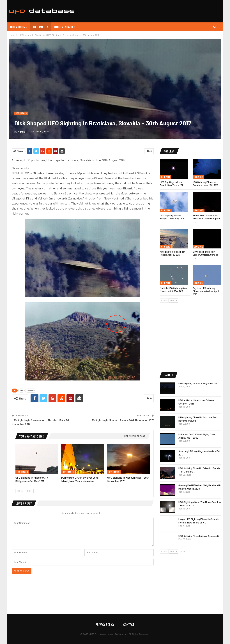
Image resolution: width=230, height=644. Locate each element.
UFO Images (41, 27)
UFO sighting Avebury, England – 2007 (199, 383)
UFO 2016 (166, 210)
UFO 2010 (198, 177)
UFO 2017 (166, 247)
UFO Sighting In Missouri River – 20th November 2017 (122, 420)
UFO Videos (18, 27)
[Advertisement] (156, 11)
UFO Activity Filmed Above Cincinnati (199, 536)
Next (29, 491)
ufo (21, 391)
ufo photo (31, 391)
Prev (20, 491)
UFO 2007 (199, 210)
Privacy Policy (105, 625)
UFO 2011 (166, 177)
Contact (129, 625)
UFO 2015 (198, 283)
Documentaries (65, 27)
